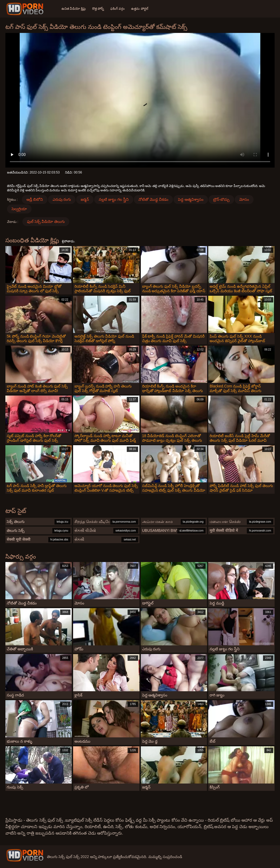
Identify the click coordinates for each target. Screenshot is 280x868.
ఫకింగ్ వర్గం (117, 9)
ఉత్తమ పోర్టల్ (140, 9)
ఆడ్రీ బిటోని (35, 199)
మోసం (244, 199)
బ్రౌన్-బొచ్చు (221, 199)
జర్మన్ (85, 199)
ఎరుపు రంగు (62, 199)
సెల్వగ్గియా (19, 209)
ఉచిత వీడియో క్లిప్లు (74, 9)
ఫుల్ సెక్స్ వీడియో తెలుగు (46, 222)
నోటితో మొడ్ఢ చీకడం (153, 199)
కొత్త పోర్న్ (98, 9)
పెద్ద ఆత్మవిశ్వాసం (191, 199)
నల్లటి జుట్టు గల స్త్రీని (114, 199)
